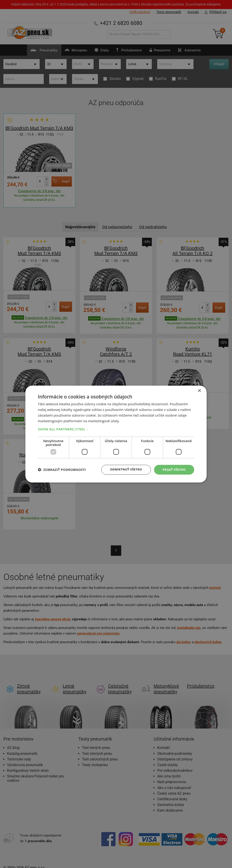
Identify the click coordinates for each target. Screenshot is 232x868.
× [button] (199, 391)
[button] (116, 429)
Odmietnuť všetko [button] (124, 469)
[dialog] (116, 434)
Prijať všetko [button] (173, 469)
